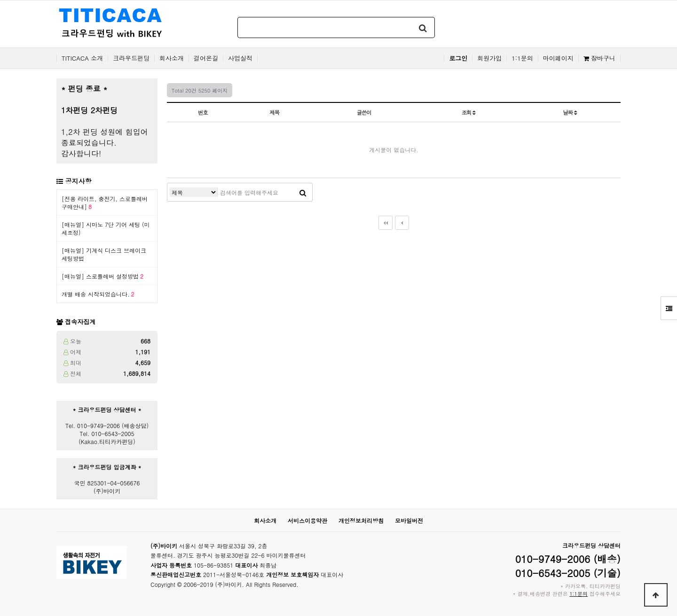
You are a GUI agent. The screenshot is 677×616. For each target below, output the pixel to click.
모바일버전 (409, 520)
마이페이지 (558, 58)
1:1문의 (522, 58)
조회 (468, 112)
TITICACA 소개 (82, 58)
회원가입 (489, 58)
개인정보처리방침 (361, 520)
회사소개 (172, 58)
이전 (402, 223)
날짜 (570, 112)
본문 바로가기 (0, 0)
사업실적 (240, 58)
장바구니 (599, 58)
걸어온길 (206, 58)
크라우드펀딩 (131, 58)
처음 (386, 223)
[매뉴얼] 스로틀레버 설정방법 (102, 276)
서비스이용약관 (307, 520)
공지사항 (79, 181)
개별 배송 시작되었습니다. (98, 294)
